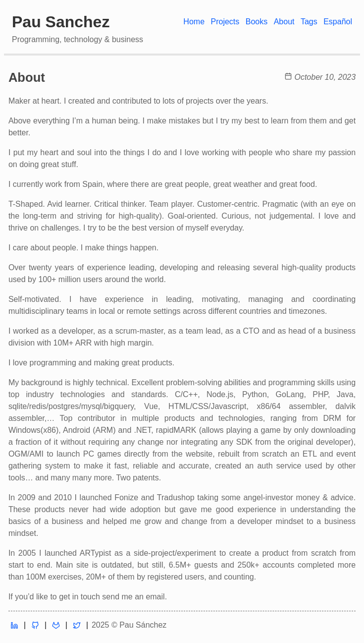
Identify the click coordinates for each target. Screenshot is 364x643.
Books (257, 22)
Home (194, 22)
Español (338, 22)
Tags (309, 22)
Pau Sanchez (61, 22)
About (284, 22)
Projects (225, 22)
